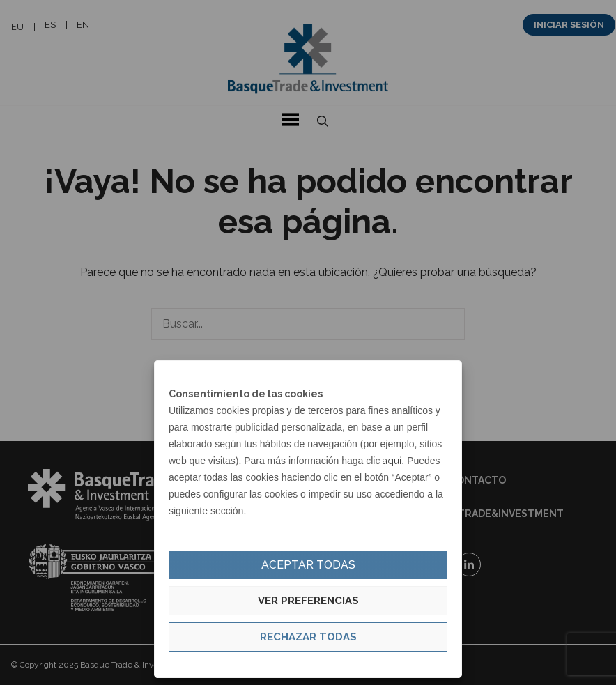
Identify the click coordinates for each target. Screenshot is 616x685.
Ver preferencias (308, 601)
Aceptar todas (308, 565)
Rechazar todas (308, 637)
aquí (392, 461)
